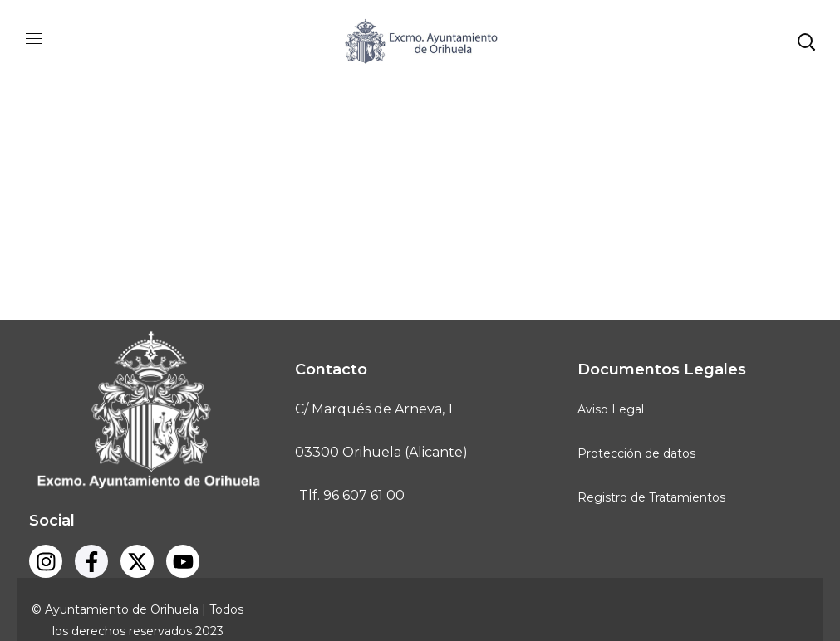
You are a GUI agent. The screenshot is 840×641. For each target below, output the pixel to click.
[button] (806, 42)
